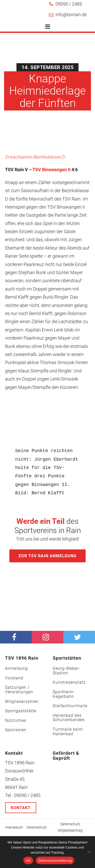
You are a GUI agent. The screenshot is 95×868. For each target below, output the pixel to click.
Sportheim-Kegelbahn (64, 694)
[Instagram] (48, 637)
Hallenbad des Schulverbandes (69, 718)
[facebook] (16, 637)
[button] (65, 4)
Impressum (14, 827)
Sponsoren (16, 730)
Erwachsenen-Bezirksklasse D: (35, 157)
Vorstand (14, 678)
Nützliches (16, 721)
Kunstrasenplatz (69, 682)
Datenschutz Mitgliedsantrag (70, 827)
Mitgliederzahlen (22, 702)
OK (28, 861)
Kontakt (21, 808)
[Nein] (89, 852)
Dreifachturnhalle (70, 706)
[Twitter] (79, 637)
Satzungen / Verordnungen (19, 690)
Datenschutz (37, 827)
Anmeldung (16, 669)
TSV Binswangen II (51, 170)
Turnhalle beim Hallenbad (68, 732)
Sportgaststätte (21, 711)
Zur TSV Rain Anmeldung (48, 556)
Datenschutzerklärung (55, 861)
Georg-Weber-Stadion (66, 671)
